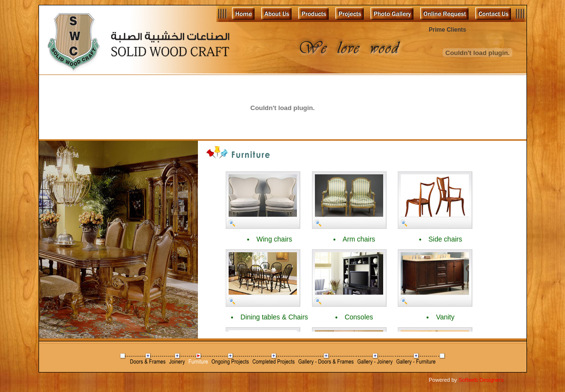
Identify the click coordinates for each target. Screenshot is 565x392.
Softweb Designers (481, 380)
